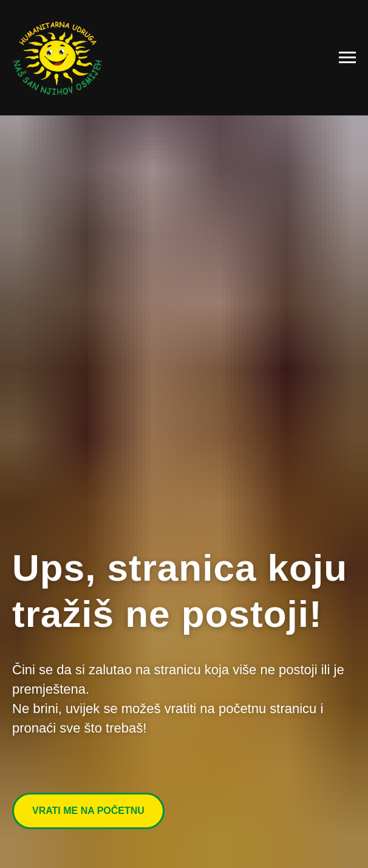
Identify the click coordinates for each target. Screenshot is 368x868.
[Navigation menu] (347, 58)
